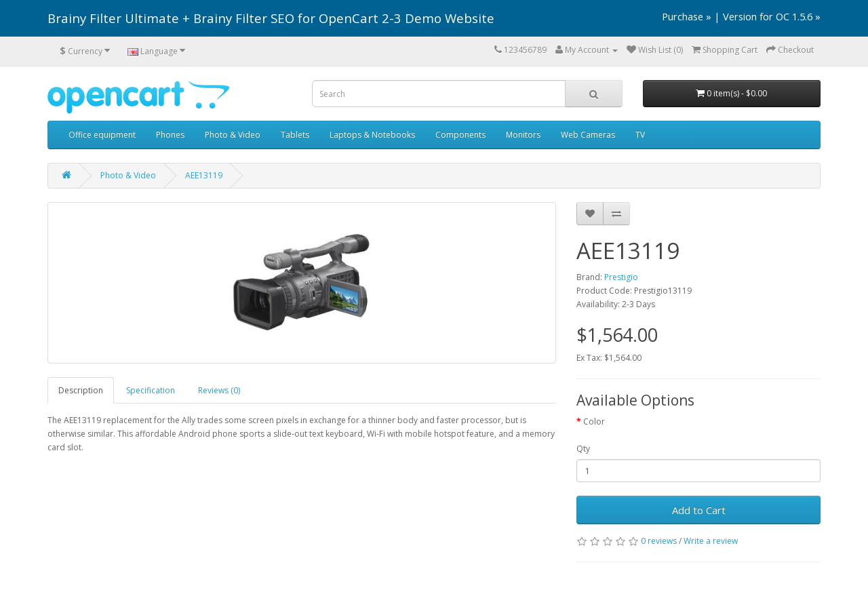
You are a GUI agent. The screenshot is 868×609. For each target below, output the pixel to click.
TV (640, 135)
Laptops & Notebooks (372, 135)
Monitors (523, 135)
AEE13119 (204, 175)
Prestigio (621, 277)
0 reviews (659, 541)
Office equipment (102, 135)
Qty (583, 449)
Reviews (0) (219, 390)
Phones (170, 135)
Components (460, 135)
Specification (151, 390)
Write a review (711, 541)
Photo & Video (233, 135)
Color (594, 421)
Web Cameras (588, 135)
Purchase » (687, 16)
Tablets (295, 135)
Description (81, 390)
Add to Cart (699, 510)
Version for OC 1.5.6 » (772, 16)
